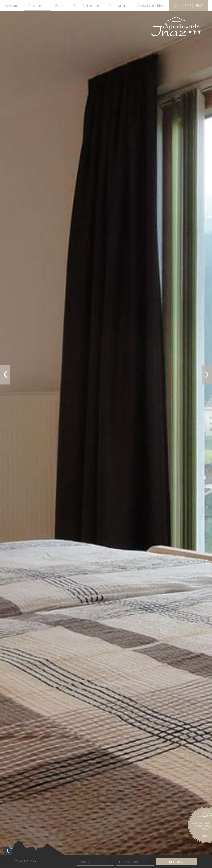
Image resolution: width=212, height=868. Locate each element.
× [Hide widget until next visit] (11, 847)
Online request (188, 5)
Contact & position (150, 5)
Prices (60, 5)
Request (176, 862)
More (206, 852)
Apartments (37, 5)
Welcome (12, 5)
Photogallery (118, 5)
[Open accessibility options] (7, 851)
